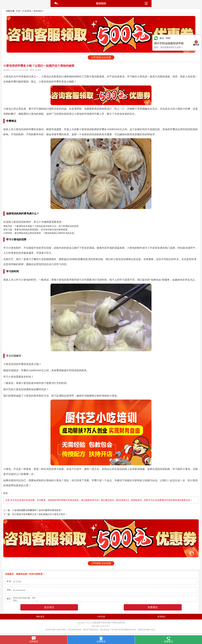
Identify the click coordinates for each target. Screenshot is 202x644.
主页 (18, 11)
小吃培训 (101, 617)
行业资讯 (27, 11)
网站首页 (40, 617)
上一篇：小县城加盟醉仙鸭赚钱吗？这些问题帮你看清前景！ (33, 510)
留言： (10, 599)
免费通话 (153, 607)
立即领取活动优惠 (101, 57)
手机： (10, 590)
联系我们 (162, 617)
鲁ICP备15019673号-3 (101, 626)
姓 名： (10, 581)
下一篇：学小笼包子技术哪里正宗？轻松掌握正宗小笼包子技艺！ (35, 514)
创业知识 (38, 11)
